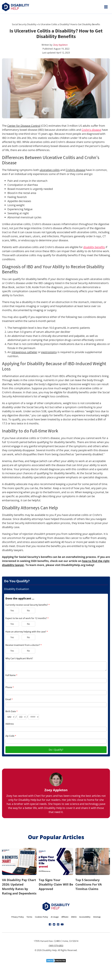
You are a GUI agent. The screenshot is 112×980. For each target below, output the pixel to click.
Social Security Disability (24, 24)
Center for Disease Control (24, 126)
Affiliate (65, 917)
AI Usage (55, 917)
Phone (10, 687)
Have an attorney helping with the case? (27, 632)
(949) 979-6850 (56, 946)
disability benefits (94, 247)
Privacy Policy (18, 917)
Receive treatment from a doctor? (24, 645)
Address (10, 724)
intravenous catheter (24, 352)
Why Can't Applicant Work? (19, 658)
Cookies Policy (42, 917)
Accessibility (85, 917)
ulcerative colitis (50, 170)
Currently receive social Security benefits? (28, 605)
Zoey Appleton (61, 45)
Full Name (11, 675)
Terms (29, 917)
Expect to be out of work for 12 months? (27, 618)
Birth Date (12, 711)
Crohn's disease (91, 130)
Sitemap (97, 917)
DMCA (74, 917)
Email (9, 699)
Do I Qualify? (56, 750)
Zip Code (11, 736)
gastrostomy (49, 352)
